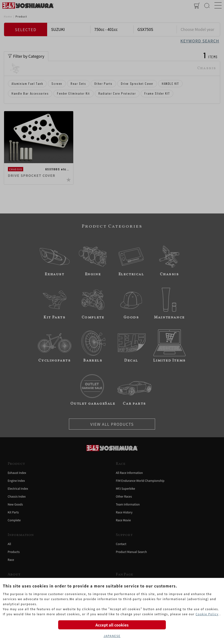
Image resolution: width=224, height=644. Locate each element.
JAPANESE (112, 636)
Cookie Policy (207, 614)
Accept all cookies (112, 625)
